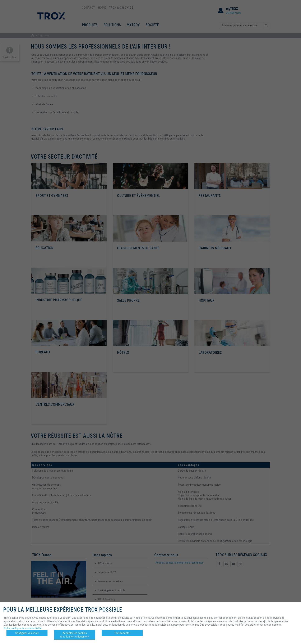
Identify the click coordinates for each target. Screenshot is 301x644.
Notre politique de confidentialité (23, 628)
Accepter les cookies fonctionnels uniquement (75, 635)
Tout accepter (122, 633)
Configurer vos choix (27, 633)
